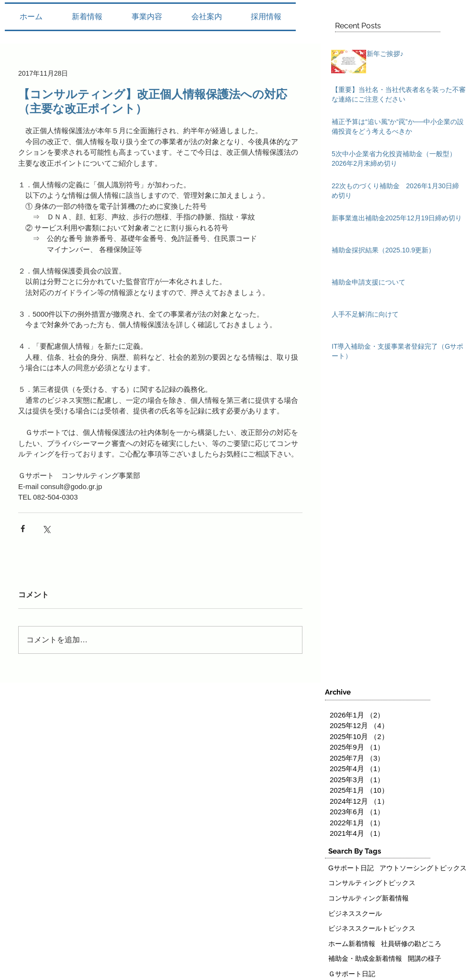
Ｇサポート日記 (352, 974)
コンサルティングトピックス (372, 883)
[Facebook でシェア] (23, 529)
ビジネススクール (355, 913)
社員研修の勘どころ (411, 944)
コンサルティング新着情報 (368, 898)
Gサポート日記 (351, 868)
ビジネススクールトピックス (372, 928)
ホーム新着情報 (352, 944)
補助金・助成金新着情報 (365, 958)
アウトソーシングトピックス (423, 868)
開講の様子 (424, 958)
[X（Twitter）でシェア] (46, 529)
